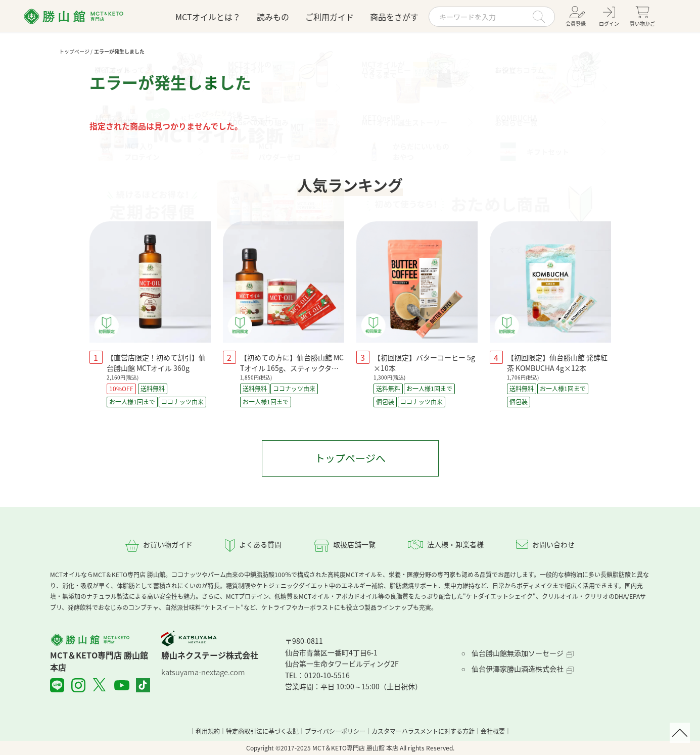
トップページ (74, 51)
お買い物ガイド (168, 544)
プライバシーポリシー (335, 731)
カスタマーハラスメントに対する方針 (423, 731)
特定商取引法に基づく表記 (262, 731)
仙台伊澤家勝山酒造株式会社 (518, 669)
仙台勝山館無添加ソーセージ (518, 653)
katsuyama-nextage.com (203, 672)
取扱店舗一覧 (354, 544)
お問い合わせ (553, 544)
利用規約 (208, 731)
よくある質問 (260, 544)
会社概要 (493, 731)
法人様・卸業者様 (455, 544)
